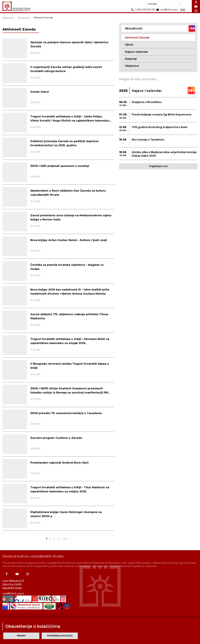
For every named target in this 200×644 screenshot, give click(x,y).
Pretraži (180, 4)
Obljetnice (132, 66)
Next (70, 539)
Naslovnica (8, 18)
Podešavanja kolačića (60, 636)
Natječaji (131, 59)
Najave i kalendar (137, 52)
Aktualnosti (24, 18)
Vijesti (129, 45)
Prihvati (21, 636)
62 (65, 539)
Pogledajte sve (158, 166)
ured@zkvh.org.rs (13, 594)
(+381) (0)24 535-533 (143, 10)
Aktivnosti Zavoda (43, 18)
